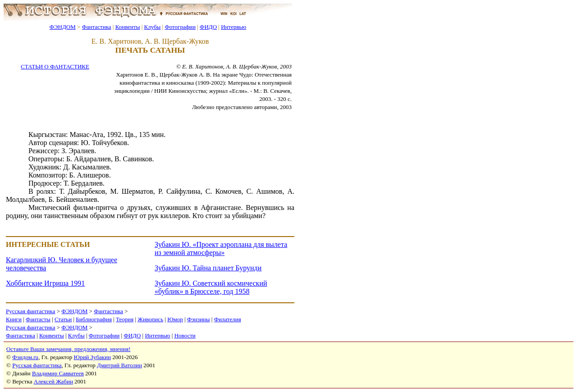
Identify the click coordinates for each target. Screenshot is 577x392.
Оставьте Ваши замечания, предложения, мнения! (68, 349)
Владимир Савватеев (58, 373)
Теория (125, 319)
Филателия (228, 319)
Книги (14, 319)
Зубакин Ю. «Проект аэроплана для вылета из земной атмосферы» (221, 248)
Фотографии (180, 27)
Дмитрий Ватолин (119, 365)
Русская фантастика (30, 311)
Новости (185, 335)
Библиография (94, 319)
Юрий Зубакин (92, 357)
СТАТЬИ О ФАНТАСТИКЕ (55, 66)
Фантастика (97, 27)
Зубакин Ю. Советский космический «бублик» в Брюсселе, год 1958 (211, 287)
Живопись (150, 319)
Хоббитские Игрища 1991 (45, 283)
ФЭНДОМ (63, 27)
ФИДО (208, 27)
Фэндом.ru (25, 357)
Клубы (152, 27)
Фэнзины (199, 319)
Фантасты (38, 319)
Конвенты (128, 27)
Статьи (63, 319)
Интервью (234, 27)
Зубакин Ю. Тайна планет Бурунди (208, 268)
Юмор (175, 319)
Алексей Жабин (53, 381)
